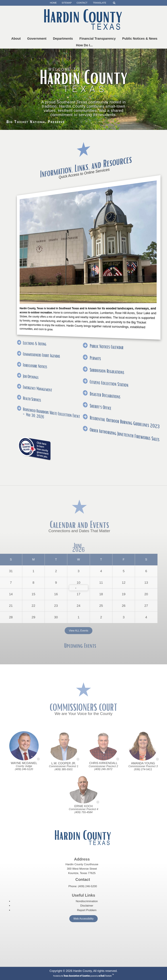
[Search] (114, 3)
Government (38, 39)
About (17, 39)
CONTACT (82, 3)
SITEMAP (67, 3)
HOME (53, 3)
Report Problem (87, 910)
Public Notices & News (140, 39)
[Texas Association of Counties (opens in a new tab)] (77, 976)
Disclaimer (87, 906)
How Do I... (85, 45)
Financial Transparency (98, 39)
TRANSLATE (101, 3)
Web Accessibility (83, 919)
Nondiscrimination (87, 901)
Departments (64, 39)
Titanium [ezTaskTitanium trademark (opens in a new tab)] (105, 976)
